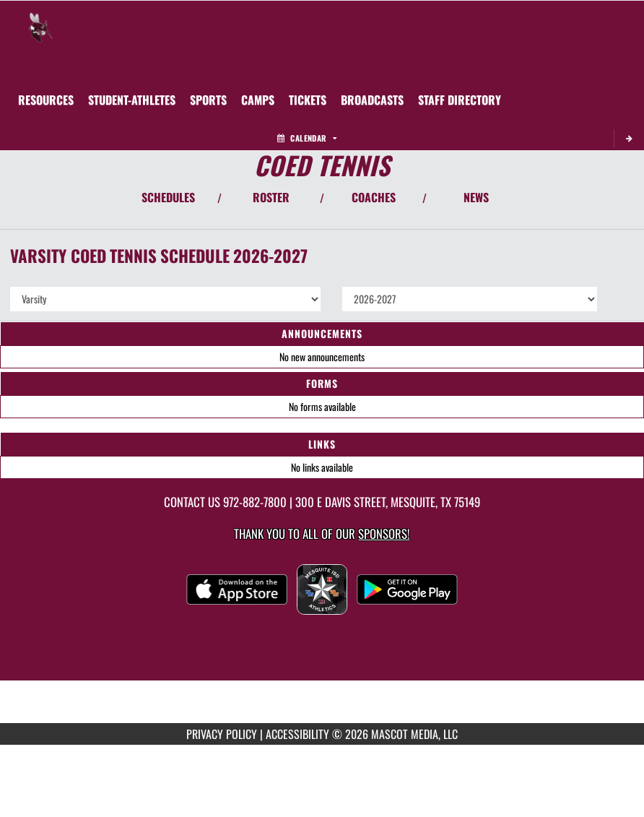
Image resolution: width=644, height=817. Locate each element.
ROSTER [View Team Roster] (271, 197)
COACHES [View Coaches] (374, 197)
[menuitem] (258, 100)
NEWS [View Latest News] (476, 197)
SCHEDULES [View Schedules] (168, 197)
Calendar (307, 138)
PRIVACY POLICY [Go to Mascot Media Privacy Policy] (222, 734)
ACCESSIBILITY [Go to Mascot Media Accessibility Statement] (297, 734)
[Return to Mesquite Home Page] (40, 19)
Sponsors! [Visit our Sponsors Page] (384, 533)
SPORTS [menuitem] (208, 100)
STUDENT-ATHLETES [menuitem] (132, 100)
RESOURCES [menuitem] (46, 100)
